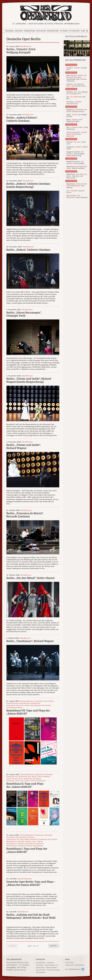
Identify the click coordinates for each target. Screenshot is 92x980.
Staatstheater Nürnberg (16, 846)
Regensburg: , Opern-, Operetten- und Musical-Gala (77, 176)
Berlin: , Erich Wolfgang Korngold (74, 121)
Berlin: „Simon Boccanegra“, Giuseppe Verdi (24, 314)
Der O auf (73, 969)
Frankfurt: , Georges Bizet (77, 69)
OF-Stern (64, 31)
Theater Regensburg (35, 846)
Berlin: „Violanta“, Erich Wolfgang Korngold (21, 51)
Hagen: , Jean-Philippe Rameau (77, 116)
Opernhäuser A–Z (52, 965)
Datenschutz (80, 965)
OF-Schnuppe (74, 31)
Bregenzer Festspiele (44, 774)
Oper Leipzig (38, 841)
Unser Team (70, 962)
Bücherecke (40, 968)
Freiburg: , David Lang (76, 143)
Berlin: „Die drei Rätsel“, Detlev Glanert (31, 578)
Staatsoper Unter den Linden (18, 705)
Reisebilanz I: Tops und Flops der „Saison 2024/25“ (27, 850)
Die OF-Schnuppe (53, 970)
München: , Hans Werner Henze (76, 85)
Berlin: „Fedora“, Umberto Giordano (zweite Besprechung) (28, 185)
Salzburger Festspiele (33, 779)
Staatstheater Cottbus (15, 844)
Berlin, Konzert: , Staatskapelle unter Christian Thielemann (77, 78)
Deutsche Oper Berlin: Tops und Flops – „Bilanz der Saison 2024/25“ (31, 883)
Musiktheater (26, 46)
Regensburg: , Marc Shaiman (77, 186)
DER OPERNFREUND (14, 959)
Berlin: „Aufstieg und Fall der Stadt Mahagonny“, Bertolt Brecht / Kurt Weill (31, 916)
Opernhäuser (29, 31)
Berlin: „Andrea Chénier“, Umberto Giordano (22, 119)
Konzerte (51, 963)
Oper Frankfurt (44, 776)
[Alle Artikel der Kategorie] (77, 48)
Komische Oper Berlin (45, 701)
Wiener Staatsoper (39, 781)
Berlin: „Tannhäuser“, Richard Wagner (30, 641)
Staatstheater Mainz (15, 708)
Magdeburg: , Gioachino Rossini (77, 111)
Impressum (69, 965)
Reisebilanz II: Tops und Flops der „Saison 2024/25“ (25, 785)
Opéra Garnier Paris (15, 779)
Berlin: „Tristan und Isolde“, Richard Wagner (24, 447)
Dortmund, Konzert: (77, 134)
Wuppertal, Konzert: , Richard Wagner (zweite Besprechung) (76, 154)
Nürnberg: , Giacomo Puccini (74, 103)
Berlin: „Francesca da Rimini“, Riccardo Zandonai (25, 515)
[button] (54, 946)
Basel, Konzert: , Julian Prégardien (77, 197)
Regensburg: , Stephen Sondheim (77, 167)
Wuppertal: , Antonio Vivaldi (77, 148)
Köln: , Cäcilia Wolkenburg (77, 128)
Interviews (40, 965)
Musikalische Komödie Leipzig (19, 841)
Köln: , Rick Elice (76, 98)
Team (83, 31)
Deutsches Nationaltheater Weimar (21, 837)
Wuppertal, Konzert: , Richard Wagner (76, 163)
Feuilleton (41, 31)
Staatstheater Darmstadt (41, 705)
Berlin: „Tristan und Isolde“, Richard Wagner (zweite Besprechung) (29, 380)
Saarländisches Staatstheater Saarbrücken (23, 703)
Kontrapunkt (53, 31)
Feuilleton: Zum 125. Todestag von (77, 93)
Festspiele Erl (12, 776)
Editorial (10, 31)
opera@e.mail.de (20, 970)
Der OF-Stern (41, 970)
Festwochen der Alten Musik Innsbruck (22, 839)
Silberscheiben (52, 968)
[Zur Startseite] (46, 13)
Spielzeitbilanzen (28, 701)
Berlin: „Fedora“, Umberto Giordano (28, 250)
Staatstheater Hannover (35, 844)
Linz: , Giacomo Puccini (75, 192)
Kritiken (19, 31)
